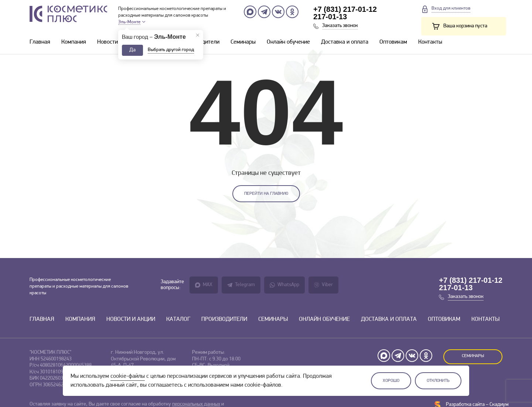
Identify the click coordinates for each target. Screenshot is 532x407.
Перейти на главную (266, 194)
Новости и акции (118, 42)
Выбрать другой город (171, 50)
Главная (40, 42)
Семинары (243, 42)
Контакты (430, 42)
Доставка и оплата (345, 42)
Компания (74, 42)
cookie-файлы (128, 376)
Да (132, 50)
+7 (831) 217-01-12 (345, 9)
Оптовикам (393, 42)
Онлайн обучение (288, 42)
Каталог (178, 319)
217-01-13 (330, 17)
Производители (224, 319)
